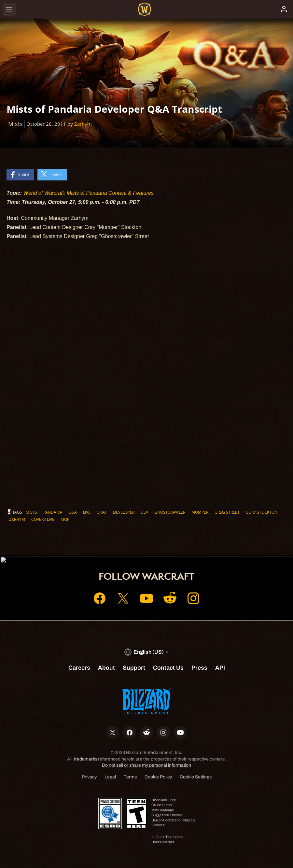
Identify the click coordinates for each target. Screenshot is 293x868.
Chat (102, 512)
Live (87, 512)
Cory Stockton (262, 512)
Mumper (200, 512)
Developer (124, 512)
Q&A (73, 512)
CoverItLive (43, 519)
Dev (144, 512)
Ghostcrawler (170, 512)
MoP (65, 519)
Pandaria (53, 512)
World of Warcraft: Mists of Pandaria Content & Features (89, 193)
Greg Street (227, 512)
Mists (31, 512)
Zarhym (83, 124)
